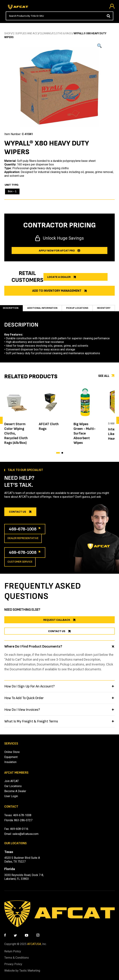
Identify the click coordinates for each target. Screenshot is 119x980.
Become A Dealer (15, 791)
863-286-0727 (23, 820)
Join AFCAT (12, 781)
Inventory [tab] (104, 308)
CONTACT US (57, 631)
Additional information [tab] (42, 308)
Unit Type (11, 185)
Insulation (10, 762)
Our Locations (13, 786)
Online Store (12, 752)
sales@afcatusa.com (25, 834)
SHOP (8, 33)
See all (104, 376)
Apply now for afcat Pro (57, 251)
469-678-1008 (23, 529)
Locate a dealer (59, 277)
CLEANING (45, 33)
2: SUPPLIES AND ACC (25, 33)
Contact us (18, 512)
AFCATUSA (34, 944)
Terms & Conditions (17, 958)
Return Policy (13, 951)
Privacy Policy (13, 964)
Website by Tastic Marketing (22, 971)
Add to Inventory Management (57, 291)
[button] (58, 453)
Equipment (11, 757)
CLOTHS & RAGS (63, 33)
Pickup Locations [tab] (77, 308)
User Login (11, 796)
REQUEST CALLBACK (57, 620)
